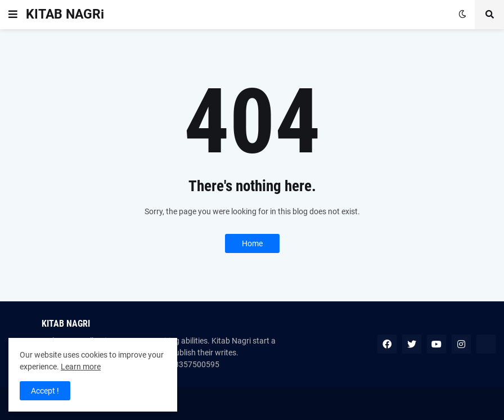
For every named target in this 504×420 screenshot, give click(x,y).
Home (252, 243)
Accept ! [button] (45, 391)
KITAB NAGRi (65, 14)
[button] (13, 15)
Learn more (81, 367)
